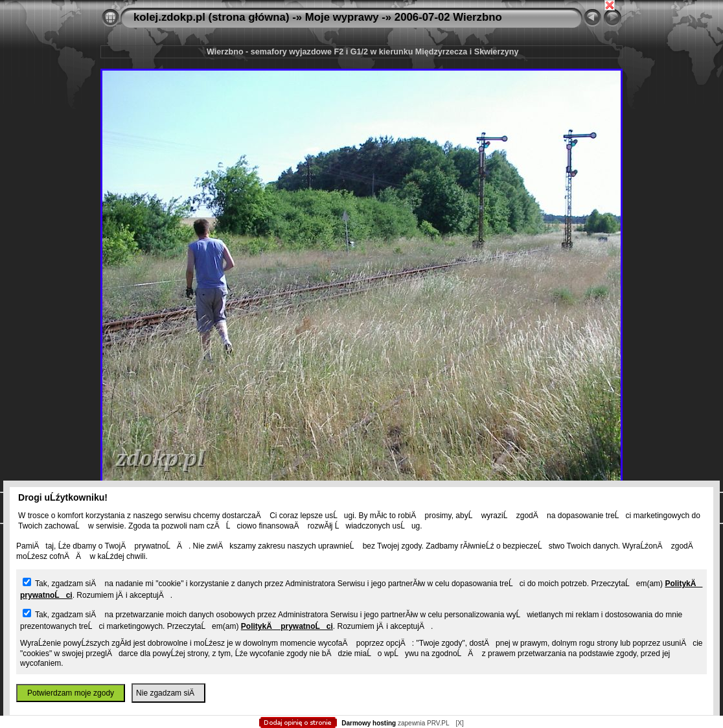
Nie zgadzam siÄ (168, 693)
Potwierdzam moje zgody (71, 693)
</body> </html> (361, 65)
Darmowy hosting (369, 723)
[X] (459, 723)
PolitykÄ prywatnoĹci (287, 626)
